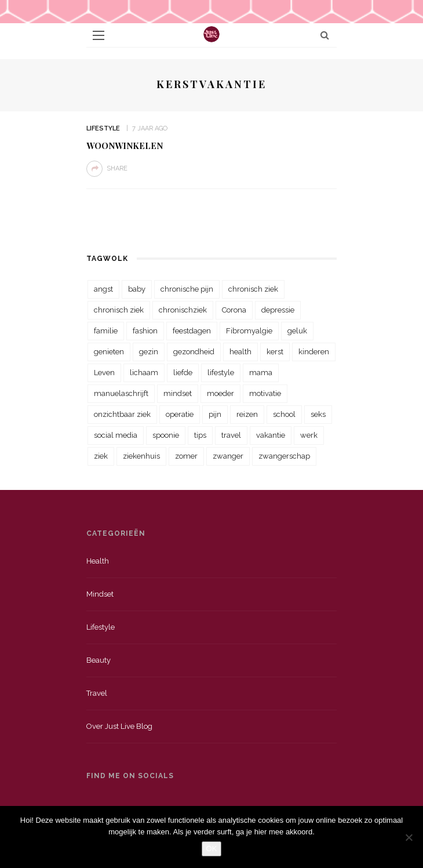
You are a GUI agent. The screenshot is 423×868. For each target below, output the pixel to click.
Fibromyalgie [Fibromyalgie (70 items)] (249, 331)
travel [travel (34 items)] (231, 435)
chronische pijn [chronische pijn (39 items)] (187, 289)
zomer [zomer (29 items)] (186, 456)
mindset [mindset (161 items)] (178, 393)
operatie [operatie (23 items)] (180, 414)
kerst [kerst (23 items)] (275, 352)
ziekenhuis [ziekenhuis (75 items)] (141, 456)
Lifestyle (103, 128)
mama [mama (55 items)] (261, 373)
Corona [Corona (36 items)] (234, 310)
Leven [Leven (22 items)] (104, 373)
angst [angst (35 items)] (103, 289)
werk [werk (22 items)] (309, 435)
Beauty (99, 660)
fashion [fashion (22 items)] (145, 331)
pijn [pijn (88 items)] (215, 414)
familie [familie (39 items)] (106, 331)
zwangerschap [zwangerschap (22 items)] (284, 456)
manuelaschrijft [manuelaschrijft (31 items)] (121, 393)
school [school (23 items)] (284, 414)
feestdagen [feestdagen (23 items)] (192, 331)
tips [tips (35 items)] (200, 435)
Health (98, 561)
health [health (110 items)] (240, 352)
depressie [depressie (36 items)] (278, 310)
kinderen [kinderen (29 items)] (314, 352)
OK (212, 849)
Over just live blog (119, 726)
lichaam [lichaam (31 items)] (144, 373)
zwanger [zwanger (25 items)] (228, 456)
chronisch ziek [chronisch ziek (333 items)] (253, 289)
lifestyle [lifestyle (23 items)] (221, 373)
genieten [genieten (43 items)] (109, 352)
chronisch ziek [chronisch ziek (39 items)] (119, 310)
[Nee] (409, 837)
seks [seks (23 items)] (318, 414)
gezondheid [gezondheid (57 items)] (194, 352)
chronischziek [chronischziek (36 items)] (183, 310)
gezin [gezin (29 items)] (149, 352)
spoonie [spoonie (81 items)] (166, 435)
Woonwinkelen (125, 146)
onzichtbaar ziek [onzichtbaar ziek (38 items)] (122, 414)
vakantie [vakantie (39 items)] (271, 435)
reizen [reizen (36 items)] (247, 414)
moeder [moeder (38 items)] (220, 393)
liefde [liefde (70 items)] (183, 373)
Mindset (100, 594)
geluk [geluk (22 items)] (297, 331)
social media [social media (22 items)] (116, 435)
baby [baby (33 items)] (137, 289)
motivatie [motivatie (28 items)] (265, 393)
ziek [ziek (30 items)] (101, 456)
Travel (97, 693)
